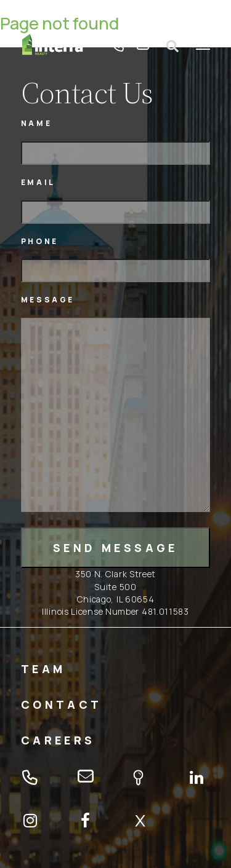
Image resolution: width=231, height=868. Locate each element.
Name (36, 123)
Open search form (172, 46)
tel (118, 46)
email (143, 46)
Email (38, 182)
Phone (40, 241)
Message (48, 300)
